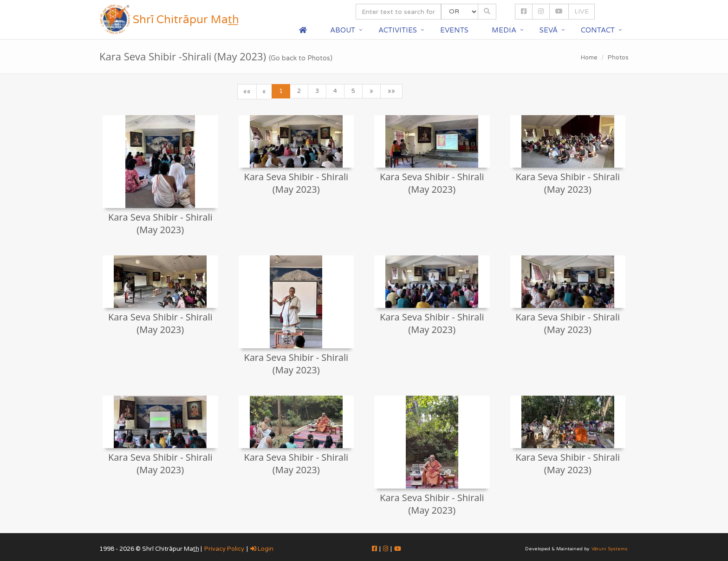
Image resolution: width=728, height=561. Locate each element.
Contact (598, 30)
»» (391, 91)
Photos (618, 58)
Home (589, 58)
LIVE (582, 11)
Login (262, 549)
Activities (398, 30)
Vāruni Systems (610, 549)
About (343, 30)
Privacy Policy (224, 549)
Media (504, 30)
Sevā (549, 30)
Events (454, 30)
